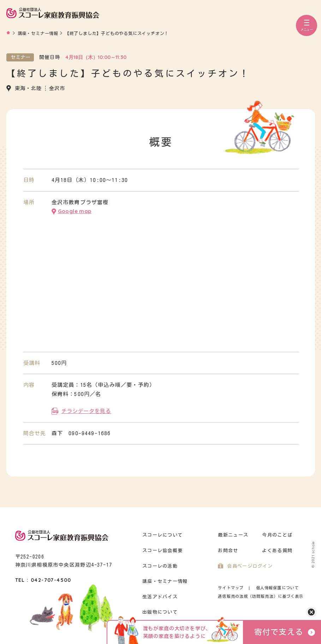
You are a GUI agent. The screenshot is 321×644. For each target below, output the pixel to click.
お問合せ (228, 551)
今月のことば (277, 535)
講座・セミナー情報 (165, 581)
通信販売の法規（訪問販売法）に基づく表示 (261, 596)
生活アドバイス (160, 597)
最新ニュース (233, 535)
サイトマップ (231, 588)
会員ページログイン (250, 566)
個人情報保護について (277, 588)
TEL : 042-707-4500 (43, 580)
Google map (75, 211)
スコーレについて (162, 535)
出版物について (160, 612)
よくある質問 (277, 551)
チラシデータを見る (86, 411)
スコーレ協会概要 (162, 551)
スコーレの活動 (160, 566)
